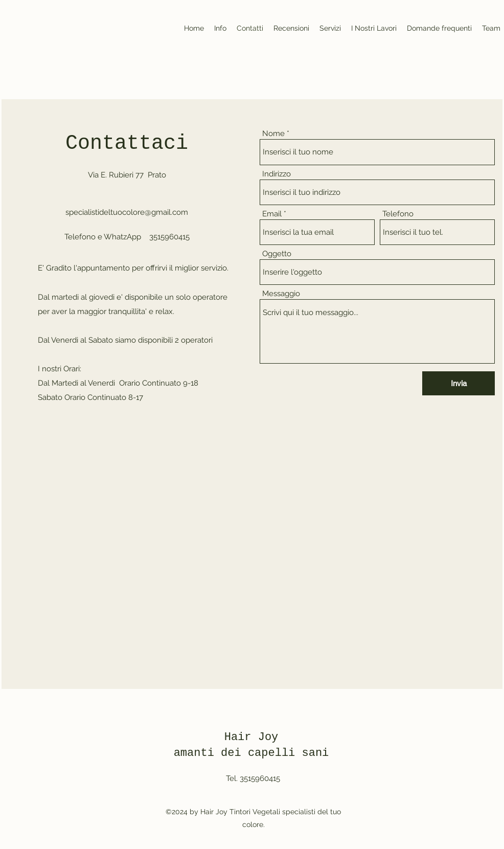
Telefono (398, 214)
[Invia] (459, 383)
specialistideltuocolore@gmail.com (127, 212)
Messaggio (281, 294)
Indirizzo (277, 174)
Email (272, 214)
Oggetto (277, 254)
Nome (273, 134)
